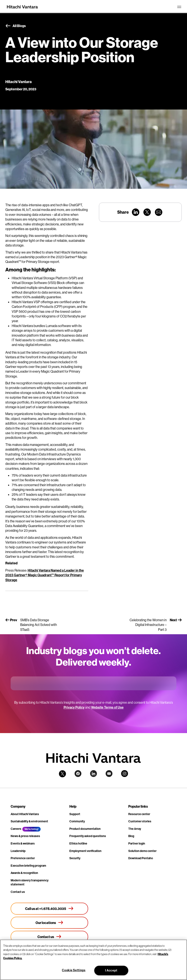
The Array (135, 829)
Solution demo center (142, 851)
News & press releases (25, 836)
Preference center (23, 858)
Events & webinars (23, 843)
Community (77, 821)
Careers (16, 829)
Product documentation (85, 829)
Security (75, 858)
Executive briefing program (28, 866)
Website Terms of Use (107, 707)
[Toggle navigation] (179, 7)
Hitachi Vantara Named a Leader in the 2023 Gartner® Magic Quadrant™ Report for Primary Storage (45, 575)
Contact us (18, 892)
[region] (93, 960)
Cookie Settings (74, 970)
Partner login (137, 843)
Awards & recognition (24, 873)
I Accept (111, 970)
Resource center (139, 814)
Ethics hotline (78, 843)
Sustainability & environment (29, 821)
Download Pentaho (141, 858)
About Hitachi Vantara (25, 814)
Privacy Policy (74, 707)
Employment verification (85, 851)
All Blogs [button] (16, 26)
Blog (131, 836)
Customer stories (140, 821)
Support (75, 814)
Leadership (18, 851)
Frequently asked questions (88, 836)
